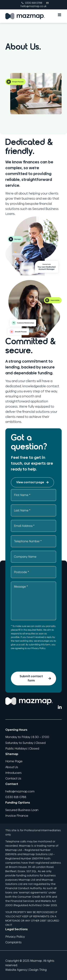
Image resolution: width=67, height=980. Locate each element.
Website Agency (16, 970)
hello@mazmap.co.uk (35, 5)
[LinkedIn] (60, 707)
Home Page (14, 761)
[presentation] (38, 661)
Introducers (13, 773)
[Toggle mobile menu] (60, 15)
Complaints (13, 942)
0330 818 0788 (32, 3)
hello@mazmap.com (20, 791)
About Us (12, 767)
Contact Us (13, 778)
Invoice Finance (17, 816)
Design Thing (38, 970)
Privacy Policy (38, 648)
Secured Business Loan (22, 810)
